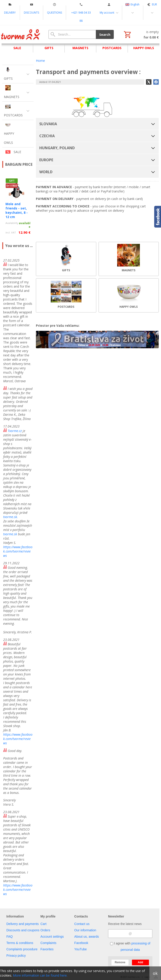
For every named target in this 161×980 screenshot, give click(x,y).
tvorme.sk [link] (10, 534)
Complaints (48, 943)
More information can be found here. (40, 975)
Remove (120, 962)
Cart (43, 924)
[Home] (21, 34)
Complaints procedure (22, 949)
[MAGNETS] (129, 259)
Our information (85, 930)
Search (105, 35)
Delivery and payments (22, 924)
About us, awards (87, 937)
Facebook (81, 943)
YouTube (80, 949)
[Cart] (141, 34)
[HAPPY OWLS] (129, 295)
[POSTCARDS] (66, 295)
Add (140, 962)
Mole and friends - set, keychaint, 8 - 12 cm (17, 210)
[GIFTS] (66, 259)
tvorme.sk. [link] (11, 517)
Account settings (52, 937)
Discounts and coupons (23, 930)
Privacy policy (16, 956)
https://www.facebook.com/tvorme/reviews (18, 551)
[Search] (72, 34)
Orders (45, 930)
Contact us (82, 924)
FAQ (10, 937)
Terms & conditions (20, 943)
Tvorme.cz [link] (15, 431)
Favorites (47, 949)
